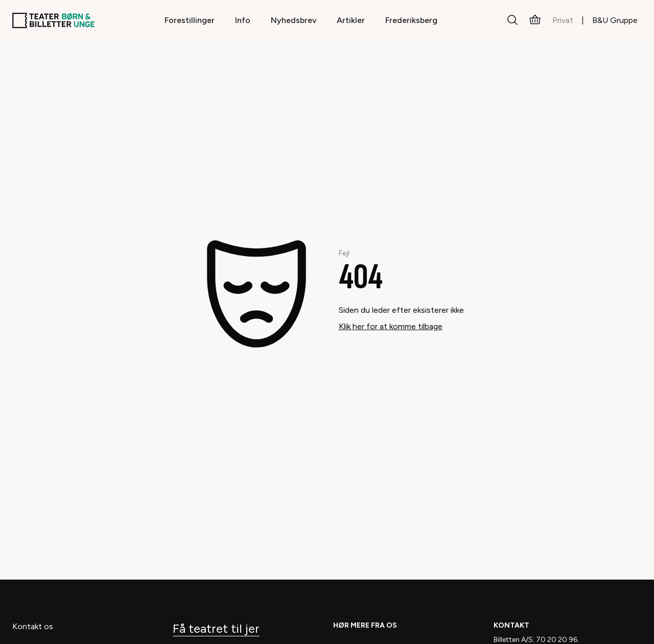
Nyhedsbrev (294, 20)
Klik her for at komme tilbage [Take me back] (391, 326)
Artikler (351, 20)
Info (243, 20)
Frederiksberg (411, 20)
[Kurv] (535, 20)
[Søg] (512, 20)
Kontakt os (33, 626)
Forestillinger (190, 20)
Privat (563, 20)
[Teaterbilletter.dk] (53, 20)
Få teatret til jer (216, 628)
